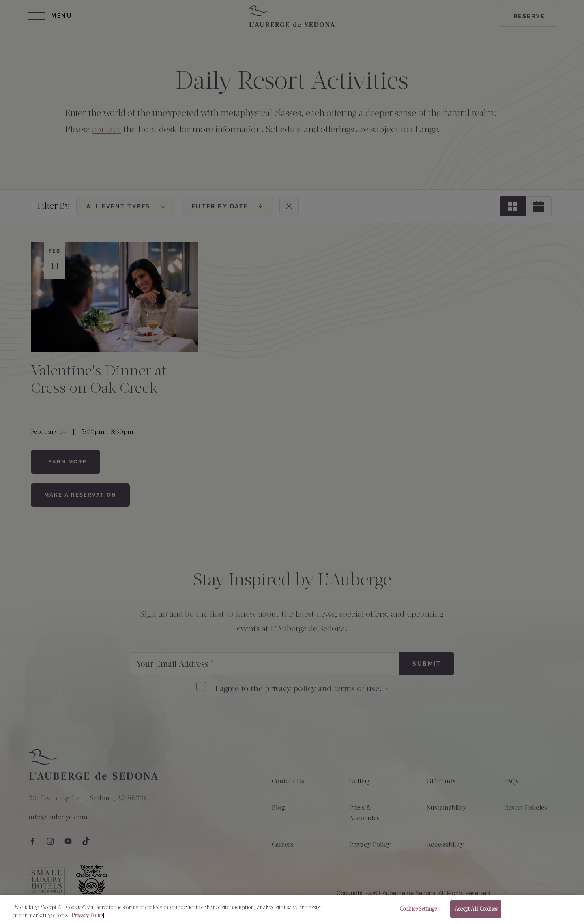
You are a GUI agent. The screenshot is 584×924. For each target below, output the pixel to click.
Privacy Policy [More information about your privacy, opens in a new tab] (88, 919)
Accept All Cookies (476, 913)
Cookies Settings (418, 913)
